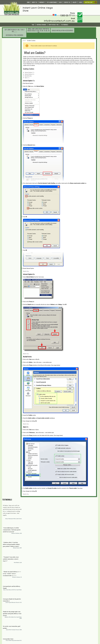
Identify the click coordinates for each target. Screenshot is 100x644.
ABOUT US (35, 2)
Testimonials (65, 18)
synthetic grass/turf (38, 524)
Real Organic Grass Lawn (15, 503)
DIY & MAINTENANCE (52, 2)
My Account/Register (58, 619)
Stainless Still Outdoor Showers (62, 530)
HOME (28, 2)
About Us (55, 632)
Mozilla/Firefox (33, 64)
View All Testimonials (18, 189)
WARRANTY (42, 2)
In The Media (56, 634)
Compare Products (58, 624)
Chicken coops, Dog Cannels (44, 532)
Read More (6, 634)
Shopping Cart (56, 620)
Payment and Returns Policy (37, 634)
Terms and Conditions (35, 632)
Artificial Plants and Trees (21, 532)
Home (29, 29)
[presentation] (47, 611)
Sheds (78, 530)
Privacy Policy (33, 635)
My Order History (57, 626)
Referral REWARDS (41, 18)
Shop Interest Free (54, 18)
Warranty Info (33, 622)
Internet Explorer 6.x (35, 63)
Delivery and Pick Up (35, 620)
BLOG (60, 2)
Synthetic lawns (84, 501)
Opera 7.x (32, 66)
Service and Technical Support (37, 624)
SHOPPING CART (89, 2)
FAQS (33, 18)
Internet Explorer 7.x (35, 61)
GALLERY (75, 2)
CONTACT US (67, 2)
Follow (66, 7)
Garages (85, 530)
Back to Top (31, 260)
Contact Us (32, 619)
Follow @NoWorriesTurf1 (68, 7)
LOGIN (80, 2)
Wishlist (55, 622)
